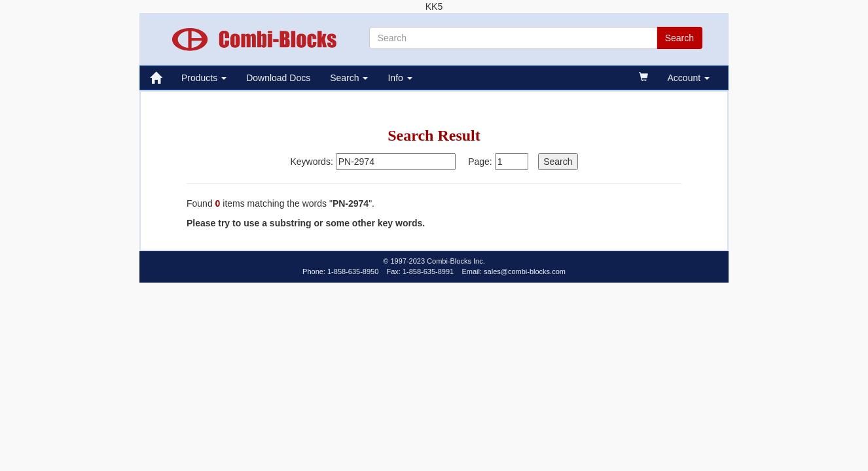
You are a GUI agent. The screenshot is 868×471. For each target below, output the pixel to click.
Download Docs (278, 78)
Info (400, 78)
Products (204, 78)
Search (349, 78)
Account (689, 78)
